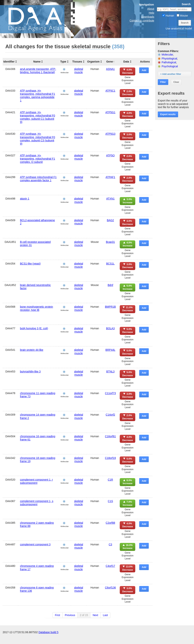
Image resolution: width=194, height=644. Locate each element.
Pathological (169, 62)
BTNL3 (110, 372)
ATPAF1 (110, 177)
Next (95, 615)
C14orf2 (110, 415)
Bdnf (110, 285)
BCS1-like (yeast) (30, 264)
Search (185, 23)
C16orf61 (110, 436)
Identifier (9, 62)
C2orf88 (110, 523)
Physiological (169, 59)
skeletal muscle (79, 71)
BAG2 (110, 220)
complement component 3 (35, 544)
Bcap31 (110, 242)
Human (168, 16)
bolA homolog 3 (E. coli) (34, 328)
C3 (110, 544)
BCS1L (110, 264)
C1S (110, 501)
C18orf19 (110, 458)
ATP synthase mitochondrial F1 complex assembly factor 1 (38, 179)
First (57, 615)
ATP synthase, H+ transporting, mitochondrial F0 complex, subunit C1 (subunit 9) (37, 117)
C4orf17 (110, 566)
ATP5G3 (110, 134)
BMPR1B (110, 307)
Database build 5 (48, 640)
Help (151, 13)
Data (126, 62)
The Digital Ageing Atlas (38, 19)
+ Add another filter (171, 74)
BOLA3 (110, 328)
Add (144, 70)
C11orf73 (110, 393)
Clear (176, 82)
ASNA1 (110, 69)
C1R (110, 480)
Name (37, 62)
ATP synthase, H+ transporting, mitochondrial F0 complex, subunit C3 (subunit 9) (37, 139)
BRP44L (110, 350)
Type (63, 62)
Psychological (170, 66)
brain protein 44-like (32, 350)
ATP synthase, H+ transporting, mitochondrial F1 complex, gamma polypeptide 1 (37, 96)
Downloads (148, 17)
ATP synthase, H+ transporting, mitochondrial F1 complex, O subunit (37, 159)
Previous (70, 615)
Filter (163, 82)
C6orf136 (110, 588)
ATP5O (110, 155)
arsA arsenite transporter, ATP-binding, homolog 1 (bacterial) (38, 71)
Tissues (77, 62)
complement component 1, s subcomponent (37, 503)
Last (105, 615)
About (151, 9)
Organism (93, 62)
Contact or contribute (142, 21)
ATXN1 (110, 199)
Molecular (167, 55)
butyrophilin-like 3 (30, 372)
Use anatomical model (179, 29)
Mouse (182, 16)
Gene (110, 62)
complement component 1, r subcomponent (36, 481)
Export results (168, 114)
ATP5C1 (110, 91)
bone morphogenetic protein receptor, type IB (36, 308)
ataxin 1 (25, 199)
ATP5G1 (110, 112)
